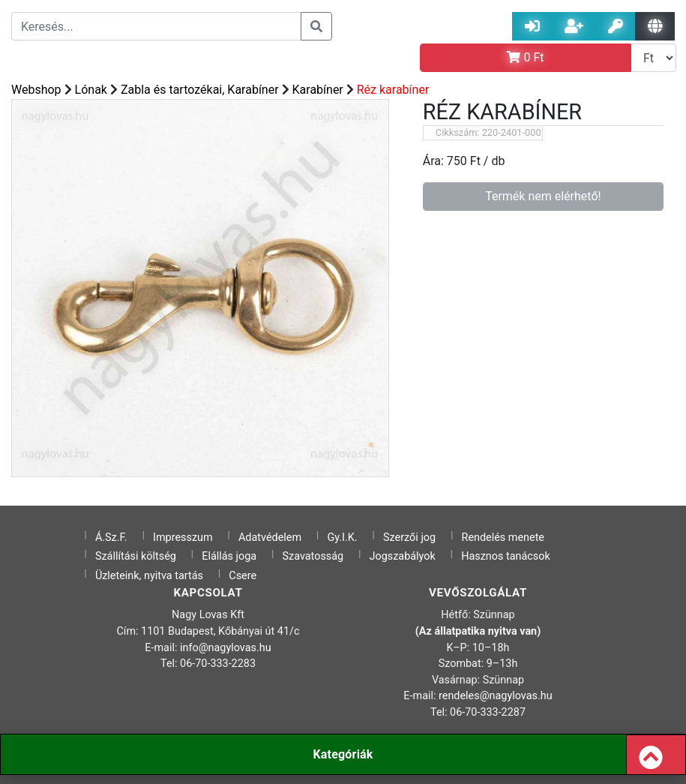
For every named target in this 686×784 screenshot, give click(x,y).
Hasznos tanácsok (506, 556)
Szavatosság (313, 556)
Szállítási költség (136, 556)
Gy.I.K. (342, 538)
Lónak (91, 90)
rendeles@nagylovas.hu (496, 696)
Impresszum (183, 538)
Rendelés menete (503, 538)
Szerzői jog (409, 538)
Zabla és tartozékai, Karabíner (200, 90)
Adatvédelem (270, 538)
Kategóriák (343, 754)
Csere (243, 576)
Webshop (36, 90)
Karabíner (318, 90)
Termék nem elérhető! (543, 196)
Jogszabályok (403, 556)
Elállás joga (229, 556)
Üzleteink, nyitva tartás (149, 576)
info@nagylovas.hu (226, 648)
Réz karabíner (393, 90)
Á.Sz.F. (111, 538)
